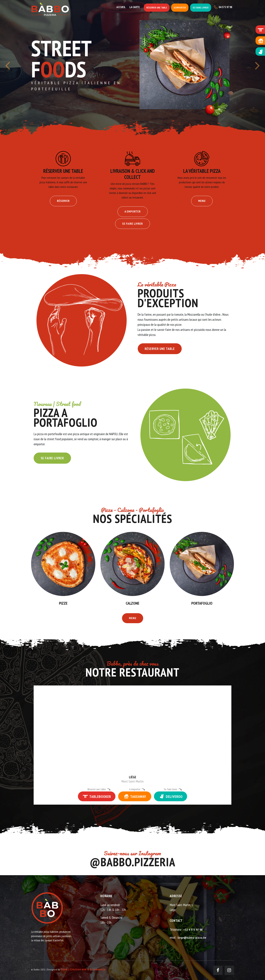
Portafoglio (202, 603)
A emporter (180, 8)
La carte (135, 7)
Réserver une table (157, 8)
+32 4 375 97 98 (193, 930)
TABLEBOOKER (97, 796)
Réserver (63, 201)
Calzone (132, 603)
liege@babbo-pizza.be (192, 938)
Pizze (63, 603)
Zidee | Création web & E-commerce (83, 969)
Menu (202, 201)
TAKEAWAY (135, 796)
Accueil (121, 7)
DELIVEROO (171, 796)
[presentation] (8, 68)
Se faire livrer (201, 8)
